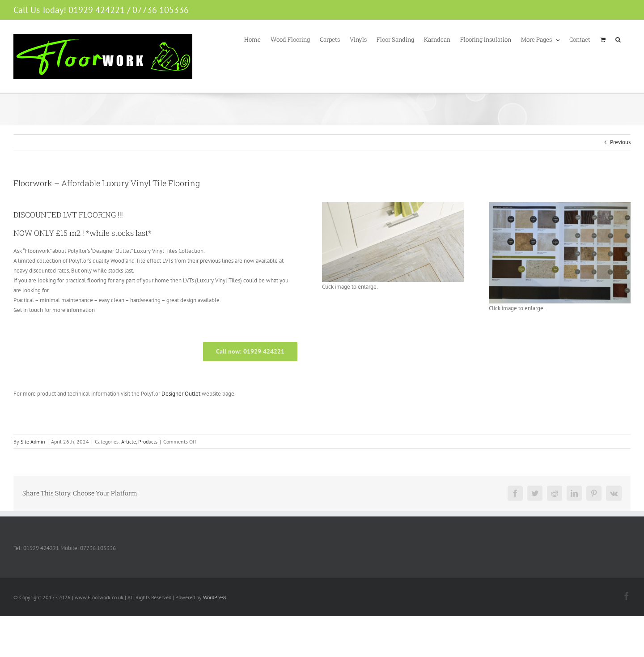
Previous (620, 142)
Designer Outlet (181, 394)
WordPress (215, 597)
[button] (618, 39)
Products (148, 442)
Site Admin (33, 442)
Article (129, 442)
